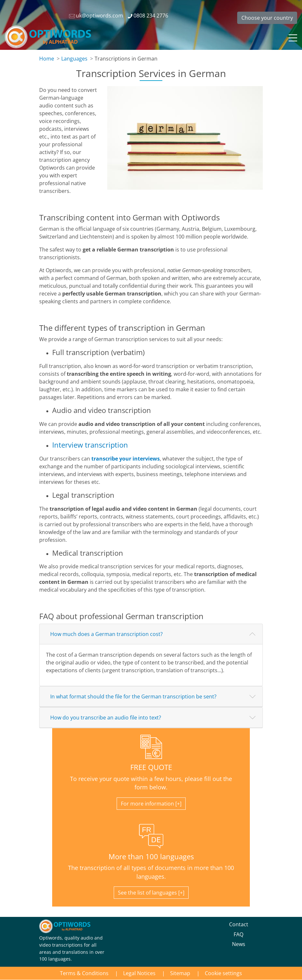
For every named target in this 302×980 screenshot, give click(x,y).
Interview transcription (90, 445)
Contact (239, 924)
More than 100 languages (151, 857)
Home (47, 59)
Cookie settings (223, 973)
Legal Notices (139, 973)
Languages (74, 59)
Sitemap (180, 973)
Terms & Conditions (84, 973)
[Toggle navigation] (292, 37)
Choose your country (267, 18)
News (239, 944)
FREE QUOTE (151, 767)
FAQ (238, 934)
